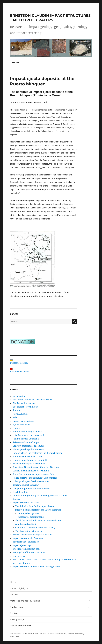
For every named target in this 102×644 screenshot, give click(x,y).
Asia (15, 417)
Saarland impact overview (26, 485)
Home (13, 582)
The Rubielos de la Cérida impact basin (34, 506)
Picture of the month (21, 626)
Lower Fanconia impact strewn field (31, 471)
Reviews (14, 595)
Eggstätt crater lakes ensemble (28, 446)
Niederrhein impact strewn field (29, 464)
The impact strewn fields (25, 407)
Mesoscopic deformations (31, 517)
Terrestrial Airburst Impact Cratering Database (36, 467)
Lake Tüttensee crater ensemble (29, 435)
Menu (15, 63)
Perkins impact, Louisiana (26, 439)
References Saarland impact (27, 442)
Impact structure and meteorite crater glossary (36, 567)
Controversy (19, 556)
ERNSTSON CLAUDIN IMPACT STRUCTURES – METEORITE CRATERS (50, 18)
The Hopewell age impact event (28, 449)
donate (16, 410)
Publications (16, 607)
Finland (16, 428)
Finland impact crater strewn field (30, 460)
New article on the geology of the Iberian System (37, 453)
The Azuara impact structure (30, 531)
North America (20, 414)
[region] (51, 48)
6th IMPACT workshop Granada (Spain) (35, 528)
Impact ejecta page (22, 545)
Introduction (19, 396)
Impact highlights (19, 588)
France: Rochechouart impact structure (32, 535)
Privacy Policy (17, 619)
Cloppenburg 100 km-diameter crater (31, 488)
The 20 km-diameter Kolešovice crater (32, 400)
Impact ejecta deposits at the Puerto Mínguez (38, 510)
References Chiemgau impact (27, 432)
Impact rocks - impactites (26, 542)
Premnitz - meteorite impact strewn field (34, 474)
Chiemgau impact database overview (31, 481)
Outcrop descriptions (28, 513)
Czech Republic (20, 492)
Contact (14, 613)
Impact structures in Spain (26, 503)
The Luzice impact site (24, 403)
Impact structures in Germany (28, 538)
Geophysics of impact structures (29, 552)
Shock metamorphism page (27, 549)
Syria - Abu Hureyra (23, 425)
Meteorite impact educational (28, 456)
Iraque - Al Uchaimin (23, 421)
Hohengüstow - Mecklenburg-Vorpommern (35, 478)
